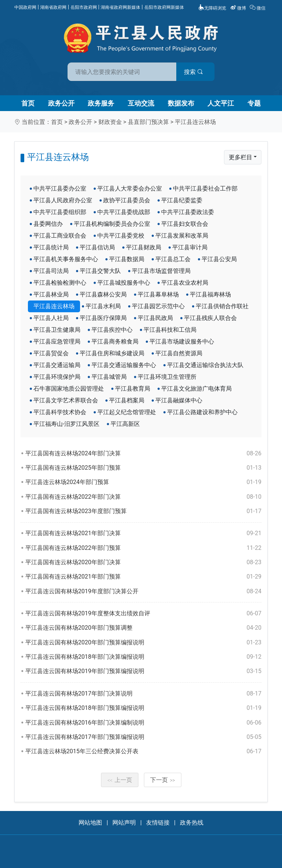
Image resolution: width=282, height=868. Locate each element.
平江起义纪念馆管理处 (127, 412)
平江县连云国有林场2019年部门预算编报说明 (143, 671)
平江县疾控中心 (112, 330)
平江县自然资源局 (179, 353)
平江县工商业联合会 (60, 236)
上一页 (120, 780)
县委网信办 (48, 224)
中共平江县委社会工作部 (205, 188)
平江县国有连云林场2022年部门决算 (143, 497)
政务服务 (101, 103)
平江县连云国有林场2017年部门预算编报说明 (143, 737)
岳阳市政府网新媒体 (164, 7)
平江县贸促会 (51, 353)
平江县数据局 (127, 259)
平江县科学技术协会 (60, 412)
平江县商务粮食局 (115, 341)
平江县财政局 (144, 247)
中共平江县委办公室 (60, 188)
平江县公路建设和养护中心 (202, 412)
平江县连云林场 (195, 122)
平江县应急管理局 (57, 341)
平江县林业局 (51, 294)
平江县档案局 (127, 400)
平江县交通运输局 (57, 365)
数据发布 (181, 103)
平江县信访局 (97, 247)
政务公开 (61, 103)
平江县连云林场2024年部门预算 (143, 482)
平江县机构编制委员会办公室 (112, 224)
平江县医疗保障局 (103, 318)
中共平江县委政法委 (188, 212)
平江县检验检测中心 (60, 283)
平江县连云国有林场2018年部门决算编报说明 (143, 657)
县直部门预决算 (148, 122)
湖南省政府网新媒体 (120, 7)
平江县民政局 (155, 318)
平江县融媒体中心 (179, 400)
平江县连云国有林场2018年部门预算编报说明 (143, 708)
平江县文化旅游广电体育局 (196, 389)
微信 (258, 8)
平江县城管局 (109, 377)
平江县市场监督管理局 (161, 271)
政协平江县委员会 (127, 200)
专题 (254, 103)
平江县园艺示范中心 (158, 306)
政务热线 (192, 823)
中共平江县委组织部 (60, 212)
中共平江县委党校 (121, 236)
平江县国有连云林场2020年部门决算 (143, 562)
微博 (239, 8)
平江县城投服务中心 (124, 283)
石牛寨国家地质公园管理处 (69, 389)
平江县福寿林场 (210, 294)
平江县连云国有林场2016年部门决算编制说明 (143, 723)
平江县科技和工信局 (170, 330)
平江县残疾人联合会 (210, 318)
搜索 (194, 72)
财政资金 (110, 122)
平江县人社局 (51, 318)
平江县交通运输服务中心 (124, 365)
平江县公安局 (219, 259)
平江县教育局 (133, 389)
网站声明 (124, 823)
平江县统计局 (51, 247)
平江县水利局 (103, 306)
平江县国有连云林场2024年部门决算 (143, 453)
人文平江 (221, 103)
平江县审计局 (190, 247)
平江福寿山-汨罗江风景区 (66, 424)
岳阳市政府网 (84, 7)
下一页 (163, 780)
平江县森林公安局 (103, 294)
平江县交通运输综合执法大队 (205, 365)
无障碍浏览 (212, 8)
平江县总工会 (173, 259)
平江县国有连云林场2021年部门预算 (143, 577)
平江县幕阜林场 (158, 294)
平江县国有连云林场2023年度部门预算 (143, 511)
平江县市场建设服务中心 (182, 341)
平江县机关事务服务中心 (66, 259)
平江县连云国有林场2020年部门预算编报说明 (143, 643)
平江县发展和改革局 (182, 236)
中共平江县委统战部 (124, 212)
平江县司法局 (51, 271)
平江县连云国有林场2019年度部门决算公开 (143, 591)
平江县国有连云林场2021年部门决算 (143, 533)
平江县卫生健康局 (57, 330)
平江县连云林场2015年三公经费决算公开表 (143, 751)
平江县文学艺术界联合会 (66, 400)
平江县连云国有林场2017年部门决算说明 (143, 694)
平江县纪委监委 (182, 200)
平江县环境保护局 (57, 377)
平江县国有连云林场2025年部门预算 (143, 468)
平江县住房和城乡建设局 (112, 353)
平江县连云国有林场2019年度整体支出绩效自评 (143, 613)
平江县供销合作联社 (222, 306)
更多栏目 (241, 157)
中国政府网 (25, 7)
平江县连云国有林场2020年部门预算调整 (143, 628)
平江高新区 (125, 424)
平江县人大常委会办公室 (130, 188)
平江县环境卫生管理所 (167, 377)
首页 (28, 103)
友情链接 (158, 823)
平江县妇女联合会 (185, 224)
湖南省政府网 (53, 7)
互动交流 (141, 103)
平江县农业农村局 (185, 283)
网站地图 (90, 823)
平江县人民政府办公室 (63, 200)
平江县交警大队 (100, 271)
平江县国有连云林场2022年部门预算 (143, 548)
